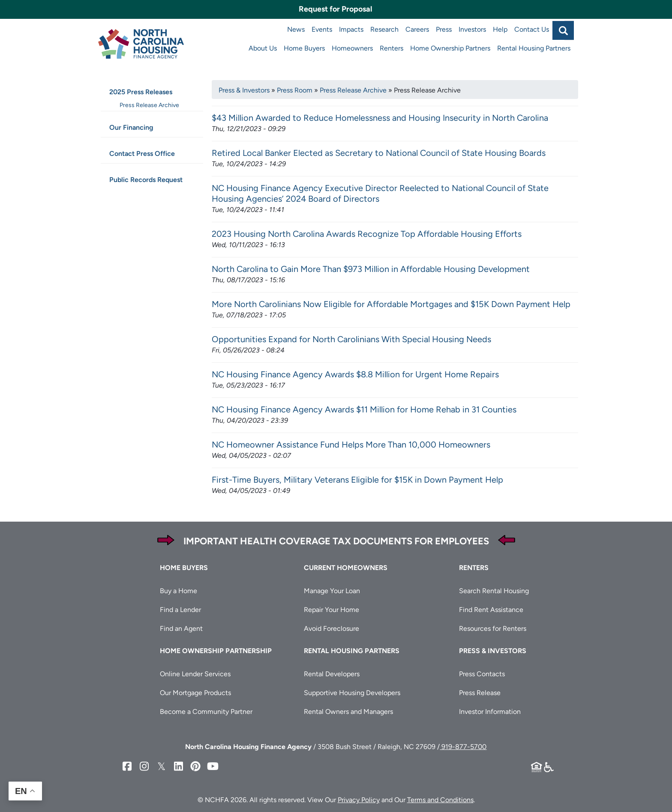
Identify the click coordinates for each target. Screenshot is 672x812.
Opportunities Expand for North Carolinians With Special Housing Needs (351, 339)
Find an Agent (181, 628)
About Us (263, 48)
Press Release (480, 693)
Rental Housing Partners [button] (352, 651)
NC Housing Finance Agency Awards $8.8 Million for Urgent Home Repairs (355, 374)
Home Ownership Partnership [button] (216, 651)
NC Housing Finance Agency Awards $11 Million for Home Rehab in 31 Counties (364, 409)
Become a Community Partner (206, 712)
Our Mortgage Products (195, 693)
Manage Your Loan (332, 591)
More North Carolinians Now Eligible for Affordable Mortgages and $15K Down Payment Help (391, 304)
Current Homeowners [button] (346, 568)
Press (444, 29)
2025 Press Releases (141, 92)
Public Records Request (146, 180)
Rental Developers (332, 674)
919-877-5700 (463, 747)
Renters (391, 48)
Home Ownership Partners (450, 48)
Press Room (295, 90)
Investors (472, 29)
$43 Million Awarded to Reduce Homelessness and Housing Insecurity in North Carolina (380, 118)
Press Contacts (482, 674)
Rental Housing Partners (534, 48)
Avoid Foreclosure (331, 628)
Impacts (351, 29)
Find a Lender (180, 610)
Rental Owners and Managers (348, 712)
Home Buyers (304, 48)
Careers (417, 29)
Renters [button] (474, 568)
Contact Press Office (142, 154)
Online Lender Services (195, 674)
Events (322, 29)
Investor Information (490, 712)
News (296, 29)
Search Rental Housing (494, 591)
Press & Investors (244, 90)
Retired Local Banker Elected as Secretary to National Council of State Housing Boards (379, 153)
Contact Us (532, 29)
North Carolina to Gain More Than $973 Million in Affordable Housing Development (371, 269)
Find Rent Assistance (491, 610)
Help (500, 29)
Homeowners (352, 48)
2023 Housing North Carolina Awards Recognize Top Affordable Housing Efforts (367, 234)
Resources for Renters (493, 628)
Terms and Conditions (440, 800)
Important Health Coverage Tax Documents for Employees (336, 541)
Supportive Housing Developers (352, 693)
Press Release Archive (353, 90)
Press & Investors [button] (493, 651)
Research (384, 29)
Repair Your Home (331, 610)
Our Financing (131, 127)
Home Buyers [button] (184, 568)
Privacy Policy (359, 800)
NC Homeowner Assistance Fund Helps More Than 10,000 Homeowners (351, 445)
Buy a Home (178, 591)
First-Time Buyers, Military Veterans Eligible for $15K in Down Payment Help (357, 480)
